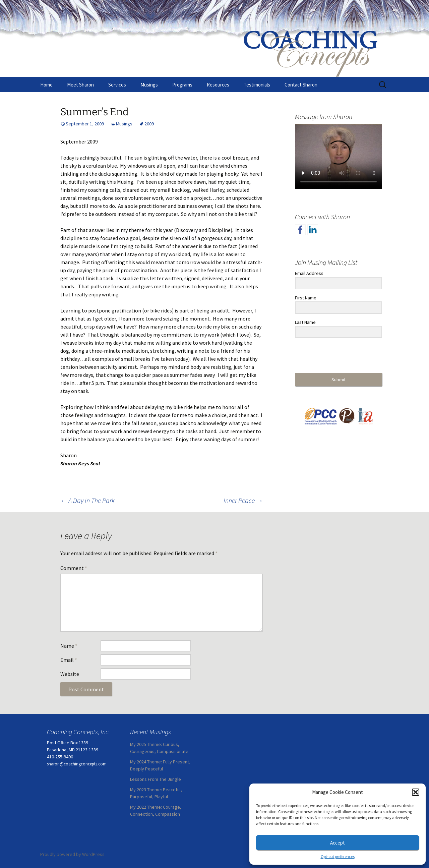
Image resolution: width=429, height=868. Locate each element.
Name (69, 646)
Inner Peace (243, 500)
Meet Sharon (80, 85)
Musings (149, 85)
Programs (182, 85)
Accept (338, 843)
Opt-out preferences (338, 856)
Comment (74, 568)
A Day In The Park (87, 500)
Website (70, 674)
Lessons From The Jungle (156, 779)
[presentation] (336, 356)
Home (46, 85)
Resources (218, 85)
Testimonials (257, 85)
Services (117, 85)
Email (69, 660)
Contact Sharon (301, 85)
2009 (149, 124)
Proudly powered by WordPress (72, 854)
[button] (416, 792)
